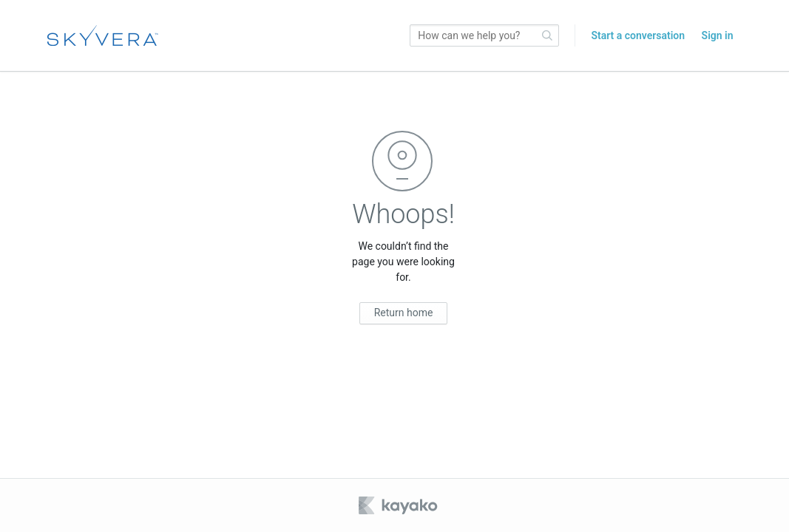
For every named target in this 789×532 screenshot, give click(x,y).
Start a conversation (638, 35)
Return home (404, 313)
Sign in (718, 35)
